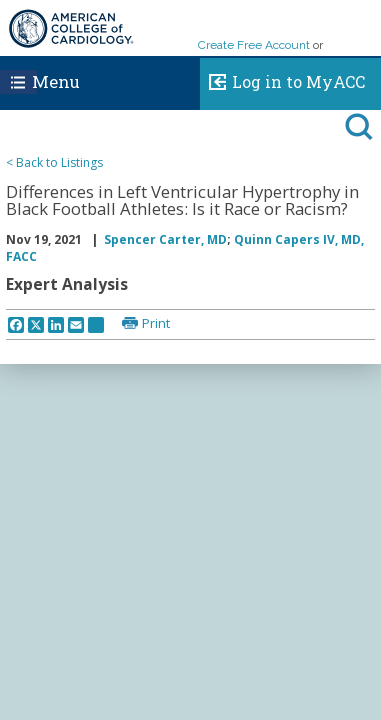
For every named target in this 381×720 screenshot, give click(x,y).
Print (156, 323)
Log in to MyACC (282, 79)
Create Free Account (254, 45)
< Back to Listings (54, 162)
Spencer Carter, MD (165, 239)
